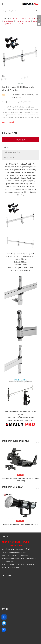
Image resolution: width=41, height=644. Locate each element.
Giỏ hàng (39, 21)
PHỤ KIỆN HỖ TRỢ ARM (23, 21)
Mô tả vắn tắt (9, 157)
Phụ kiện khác (9, 21)
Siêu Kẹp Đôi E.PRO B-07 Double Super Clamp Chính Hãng (20, 479)
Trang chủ (6, 18)
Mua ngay (20, 140)
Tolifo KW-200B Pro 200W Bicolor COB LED (20, 524)
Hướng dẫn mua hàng (12, 152)
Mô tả (6, 147)
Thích (4, 102)
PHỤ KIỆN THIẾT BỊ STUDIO (30, 18)
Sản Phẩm (15, 18)
